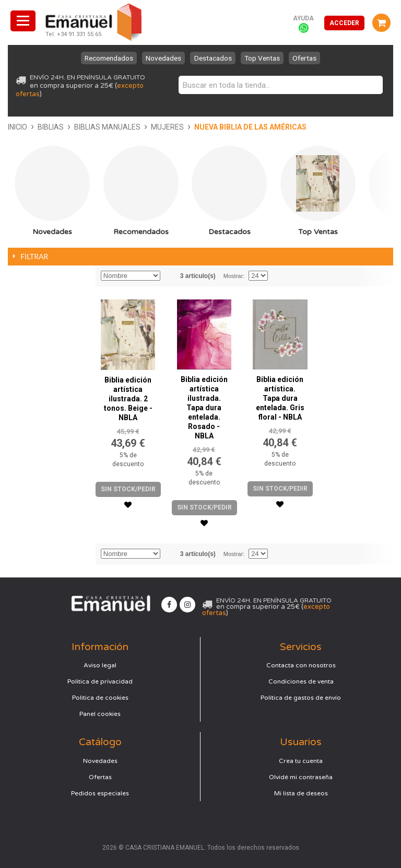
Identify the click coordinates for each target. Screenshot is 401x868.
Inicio (17, 127)
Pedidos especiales (100, 793)
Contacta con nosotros (301, 665)
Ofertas (315, 58)
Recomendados (100, 58)
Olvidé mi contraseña (301, 777)
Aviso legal (100, 665)
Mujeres (167, 127)
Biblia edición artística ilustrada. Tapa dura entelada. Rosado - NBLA (204, 408)
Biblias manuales (107, 127)
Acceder (344, 23)
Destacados (214, 58)
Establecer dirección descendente (170, 276)
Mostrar (233, 276)
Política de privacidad (100, 681)
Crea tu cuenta (301, 761)
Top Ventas (268, 58)
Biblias (51, 127)
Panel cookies (100, 714)
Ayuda (303, 18)
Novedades (160, 58)
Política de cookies (100, 698)
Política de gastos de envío (301, 698)
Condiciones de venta (301, 681)
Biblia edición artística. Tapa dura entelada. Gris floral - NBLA (280, 398)
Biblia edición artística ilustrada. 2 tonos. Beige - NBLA (128, 399)
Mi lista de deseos (301, 793)
